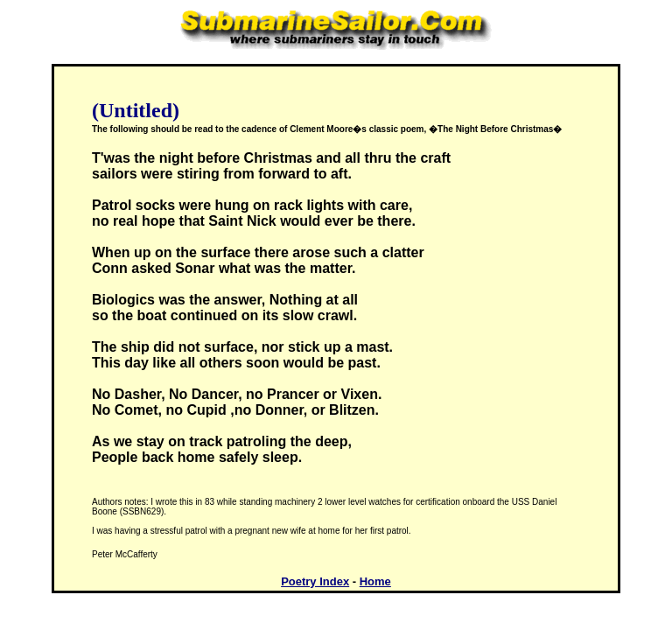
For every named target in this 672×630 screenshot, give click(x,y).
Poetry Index (315, 581)
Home (375, 581)
